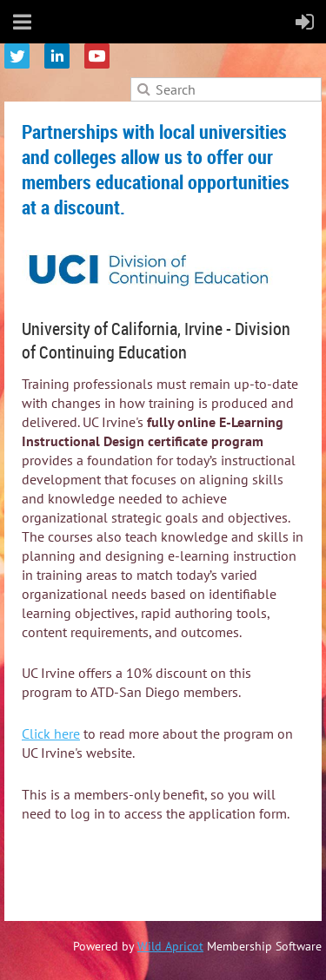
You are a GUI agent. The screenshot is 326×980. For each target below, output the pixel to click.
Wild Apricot (170, 946)
